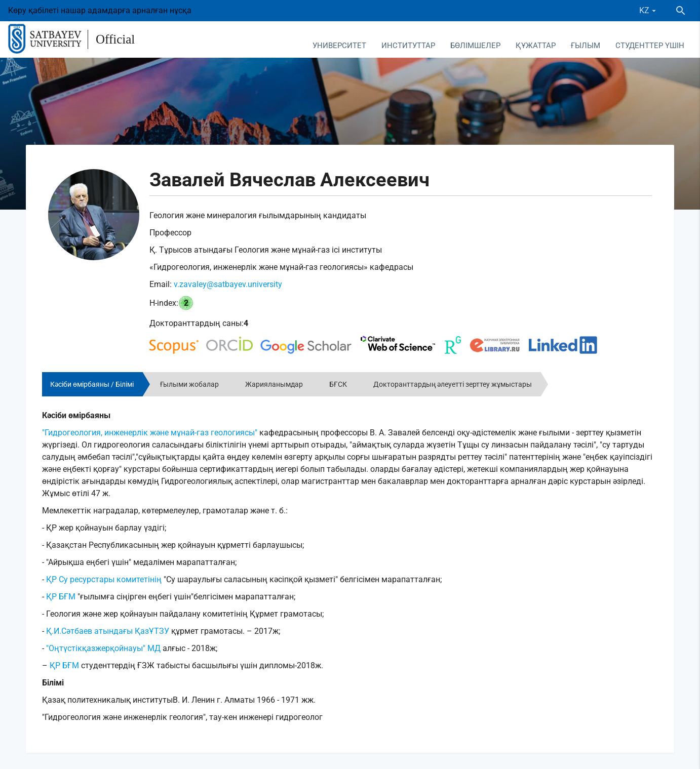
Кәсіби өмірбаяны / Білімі (92, 384)
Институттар (408, 46)
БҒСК (338, 384)
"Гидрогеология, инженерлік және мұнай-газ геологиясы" (150, 433)
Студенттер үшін (650, 46)
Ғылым (586, 46)
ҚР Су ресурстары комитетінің (103, 579)
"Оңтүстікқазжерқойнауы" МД (103, 648)
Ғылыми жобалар (189, 384)
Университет (339, 46)
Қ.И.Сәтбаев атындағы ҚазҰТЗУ (108, 631)
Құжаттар (536, 46)
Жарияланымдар (274, 384)
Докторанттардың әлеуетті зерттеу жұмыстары (453, 384)
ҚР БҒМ (61, 597)
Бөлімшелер (475, 46)
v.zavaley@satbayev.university (228, 284)
